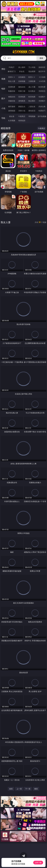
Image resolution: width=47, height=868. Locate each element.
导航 (3, 118)
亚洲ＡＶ (12, 77)
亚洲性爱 (12, 87)
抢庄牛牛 (42, 71)
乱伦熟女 (32, 91)
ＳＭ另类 (42, 81)
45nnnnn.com (23, 52)
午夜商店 (22, 116)
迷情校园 (12, 111)
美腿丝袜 (12, 101)
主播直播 (32, 81)
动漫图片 (42, 97)
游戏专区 (42, 67)
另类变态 (42, 91)
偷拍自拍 (22, 87)
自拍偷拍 (22, 77)
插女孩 (12, 116)
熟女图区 (32, 101)
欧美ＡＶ (32, 77)
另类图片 (42, 101)
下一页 (28, 789)
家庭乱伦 (22, 106)
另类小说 (22, 111)
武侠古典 (42, 106)
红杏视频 (12, 120)
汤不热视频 (42, 116)
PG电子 (12, 67)
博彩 (3, 69)
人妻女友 (32, 106)
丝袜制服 (22, 81)
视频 (3, 79)
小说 (3, 108)
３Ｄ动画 (42, 77)
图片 (3, 98)
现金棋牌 (32, 71)
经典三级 (22, 91)
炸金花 (22, 71)
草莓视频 (32, 116)
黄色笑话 (32, 111)
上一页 (19, 789)
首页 (11, 789)
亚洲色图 (22, 97)
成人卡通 (32, 87)
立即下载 (38, 863)
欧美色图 (32, 97)
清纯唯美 (22, 101)
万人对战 (32, 67)
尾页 (36, 789)
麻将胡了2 (12, 71)
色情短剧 (22, 120)
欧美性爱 (42, 87)
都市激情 (12, 106)
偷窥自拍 (12, 97)
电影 (3, 89)
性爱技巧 (42, 111)
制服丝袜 (12, 91)
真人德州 (22, 67)
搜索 (41, 58)
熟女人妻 (12, 81)
